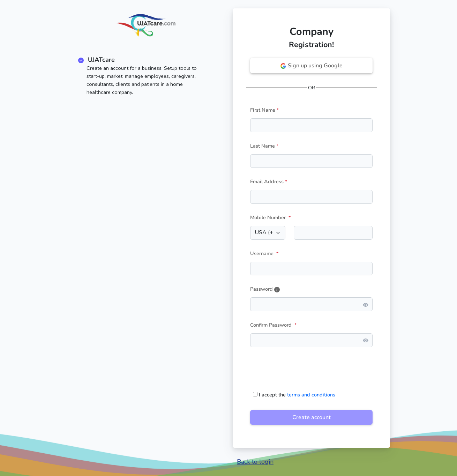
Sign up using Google (311, 66)
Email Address (267, 181)
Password (265, 289)
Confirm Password (274, 325)
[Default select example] (268, 233)
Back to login (255, 462)
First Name (263, 110)
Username (262, 253)
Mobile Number (268, 217)
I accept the (294, 395)
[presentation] (303, 366)
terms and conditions (311, 395)
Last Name (263, 146)
